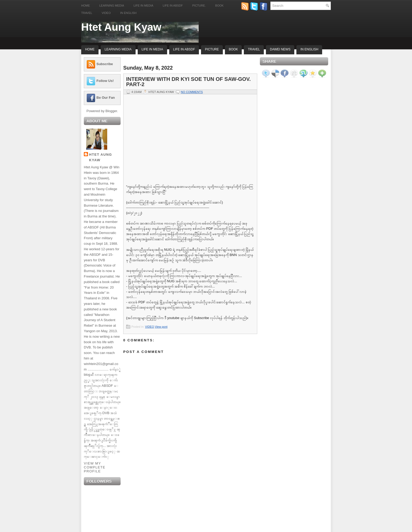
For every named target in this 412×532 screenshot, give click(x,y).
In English (128, 13)
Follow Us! (105, 81)
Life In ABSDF (184, 49)
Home (86, 6)
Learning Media (112, 6)
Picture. (199, 6)
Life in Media (143, 6)
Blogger (111, 111)
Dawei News (280, 49)
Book (219, 6)
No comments (192, 92)
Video (106, 13)
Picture (212, 49)
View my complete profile (95, 467)
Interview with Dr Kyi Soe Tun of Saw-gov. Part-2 (188, 82)
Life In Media (152, 49)
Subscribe (105, 64)
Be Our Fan (106, 98)
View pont (161, 327)
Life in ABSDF (173, 6)
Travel (87, 13)
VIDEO (150, 327)
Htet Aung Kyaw (121, 27)
